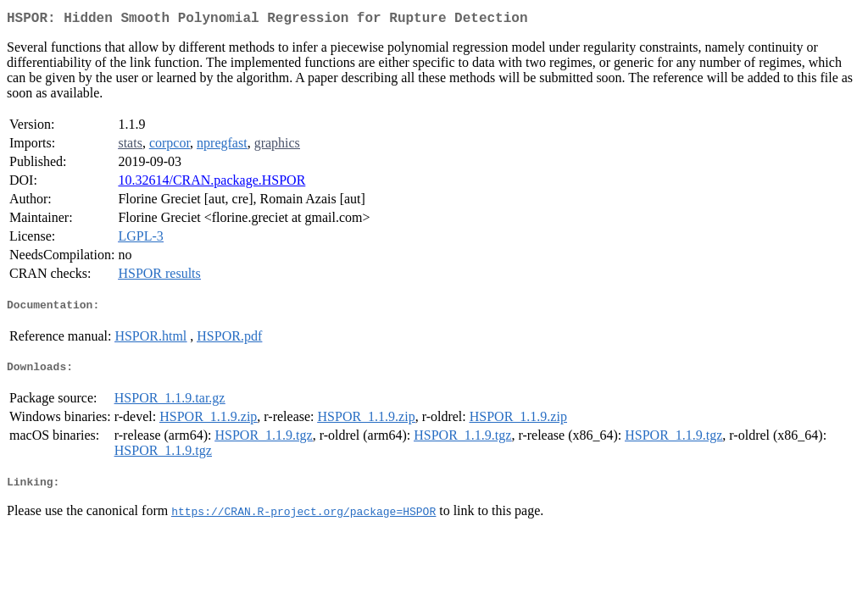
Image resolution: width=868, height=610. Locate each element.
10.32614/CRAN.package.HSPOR (211, 183)
